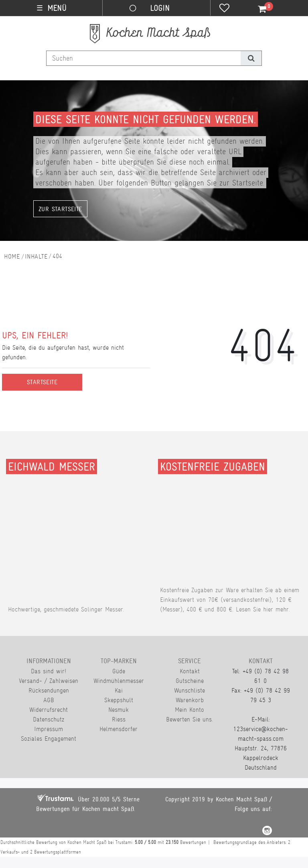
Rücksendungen (49, 690)
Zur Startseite (60, 209)
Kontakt (190, 671)
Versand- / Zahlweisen (49, 681)
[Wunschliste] (224, 9)
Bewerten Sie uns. (189, 719)
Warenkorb (190, 700)
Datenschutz (49, 719)
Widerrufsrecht (49, 710)
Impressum (49, 729)
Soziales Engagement (49, 739)
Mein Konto (189, 710)
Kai (119, 690)
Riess (119, 719)
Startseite (42, 382)
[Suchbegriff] (144, 58)
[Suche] (251, 58)
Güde (119, 671)
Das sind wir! (49, 671)
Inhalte (36, 256)
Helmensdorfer (119, 729)
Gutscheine (190, 681)
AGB (49, 700)
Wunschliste (189, 690)
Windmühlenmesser (119, 681)
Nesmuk (119, 710)
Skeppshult (119, 700)
